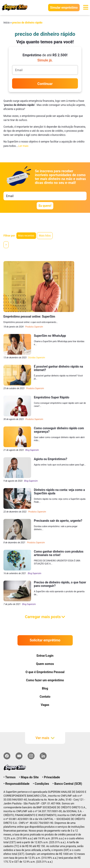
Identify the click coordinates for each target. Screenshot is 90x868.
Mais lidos (45, 236)
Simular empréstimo (64, 8)
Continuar (45, 84)
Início (7, 23)
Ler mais (24, 146)
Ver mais (45, 738)
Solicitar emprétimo (45, 640)
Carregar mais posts (45, 617)
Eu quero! (45, 206)
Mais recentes (26, 236)
